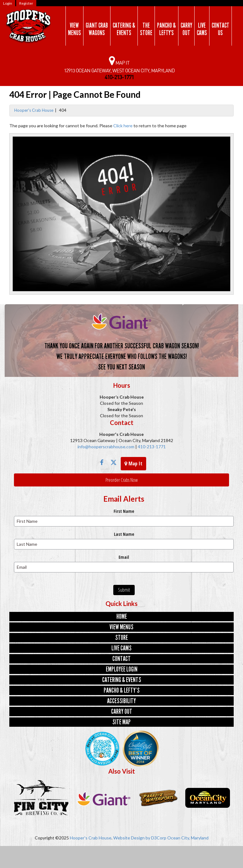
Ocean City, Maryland (188, 838)
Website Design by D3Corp (140, 838)
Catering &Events (124, 29)
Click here (123, 126)
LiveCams (202, 29)
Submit (124, 590)
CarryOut (186, 29)
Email (124, 557)
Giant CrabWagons (97, 29)
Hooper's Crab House (34, 110)
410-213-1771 (151, 447)
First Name (124, 511)
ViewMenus (74, 29)
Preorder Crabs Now (122, 480)
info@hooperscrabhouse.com (106, 447)
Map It (133, 463)
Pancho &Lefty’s (166, 29)
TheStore (146, 29)
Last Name (124, 534)
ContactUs (220, 29)
